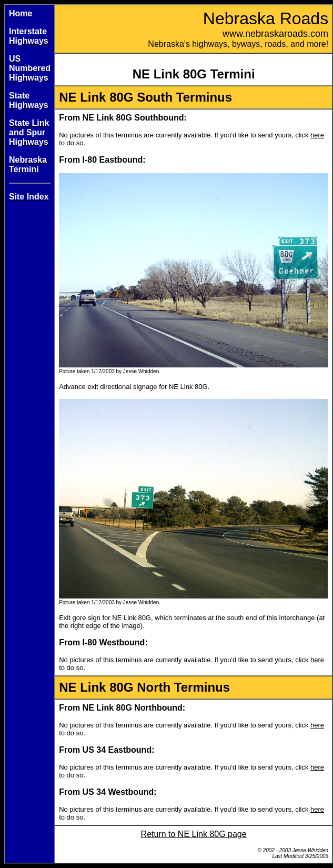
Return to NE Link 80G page (194, 834)
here (317, 135)
